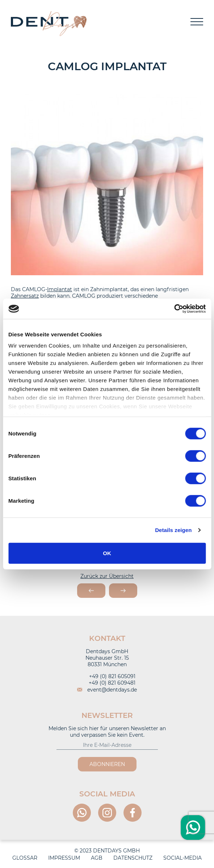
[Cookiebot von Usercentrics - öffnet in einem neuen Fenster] (174, 309)
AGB (97, 858)
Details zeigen (173, 530)
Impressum (64, 858)
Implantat (60, 289)
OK (107, 553)
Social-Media (182, 858)
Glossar (25, 858)
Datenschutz (133, 858)
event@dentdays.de (107, 690)
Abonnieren (107, 764)
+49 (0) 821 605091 (107, 676)
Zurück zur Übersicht (107, 576)
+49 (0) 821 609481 (107, 683)
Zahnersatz (25, 296)
